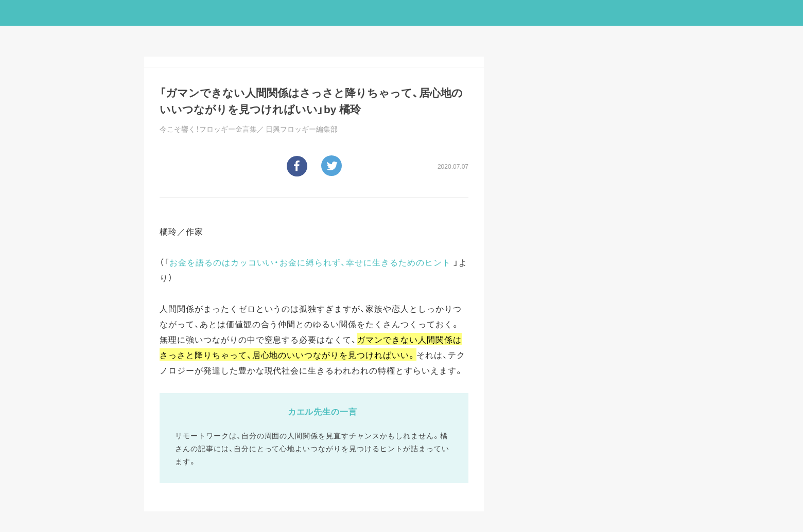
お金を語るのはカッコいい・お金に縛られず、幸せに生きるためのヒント (310, 262)
